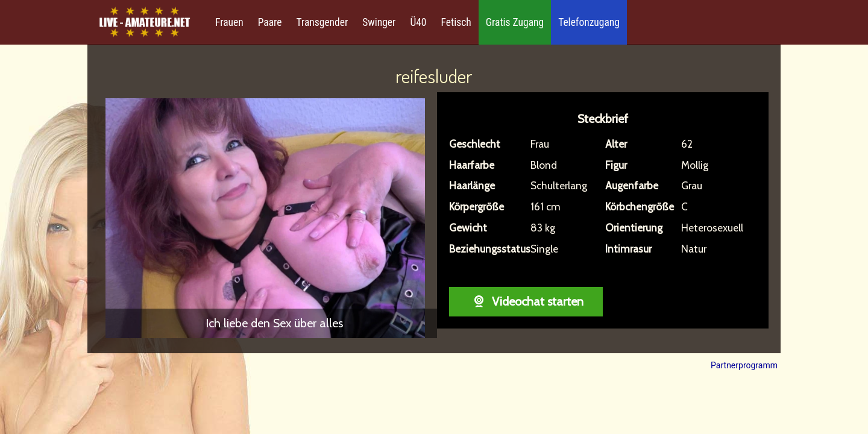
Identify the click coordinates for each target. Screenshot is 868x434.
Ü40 (418, 22)
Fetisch (456, 22)
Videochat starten (526, 301)
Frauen (229, 22)
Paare (270, 22)
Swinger (379, 22)
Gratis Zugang (515, 22)
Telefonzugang (589, 22)
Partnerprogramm (744, 365)
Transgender (322, 22)
